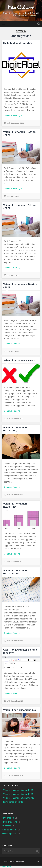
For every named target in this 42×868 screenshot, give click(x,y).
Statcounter (5, 867)
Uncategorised (10, 834)
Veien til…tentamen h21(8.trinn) (15, 429)
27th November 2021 (15, 419)
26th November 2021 (15, 495)
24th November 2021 (15, 641)
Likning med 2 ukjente (13, 802)
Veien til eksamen (21, 7)
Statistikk (7, 826)
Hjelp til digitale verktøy (18, 43)
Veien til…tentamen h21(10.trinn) (15, 572)
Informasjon (9, 818)
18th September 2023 (15, 123)
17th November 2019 (15, 776)
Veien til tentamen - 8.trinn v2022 (18, 790)
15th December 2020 (15, 701)
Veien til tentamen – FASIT (19, 360)
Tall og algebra (10, 830)
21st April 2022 (13, 196)
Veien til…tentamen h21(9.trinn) (15, 505)
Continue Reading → (13, 115)
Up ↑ (39, 861)
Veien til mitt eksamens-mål (20, 710)
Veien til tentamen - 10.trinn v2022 (19, 798)
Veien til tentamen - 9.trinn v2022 (18, 794)
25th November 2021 (15, 561)
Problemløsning (10, 822)
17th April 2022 (13, 351)
